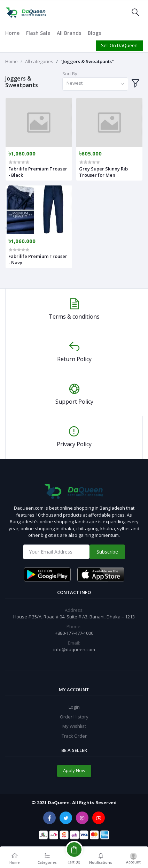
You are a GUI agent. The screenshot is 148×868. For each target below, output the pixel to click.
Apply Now (74, 770)
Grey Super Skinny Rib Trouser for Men (103, 172)
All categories (39, 61)
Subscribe (107, 552)
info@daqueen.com (74, 649)
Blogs (94, 33)
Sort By (70, 74)
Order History (74, 717)
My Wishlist (74, 726)
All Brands (69, 33)
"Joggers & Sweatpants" (87, 61)
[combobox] (95, 84)
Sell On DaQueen (119, 45)
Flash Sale (38, 33)
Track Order (74, 736)
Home (12, 33)
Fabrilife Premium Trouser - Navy (38, 259)
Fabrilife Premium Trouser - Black (38, 172)
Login (74, 707)
